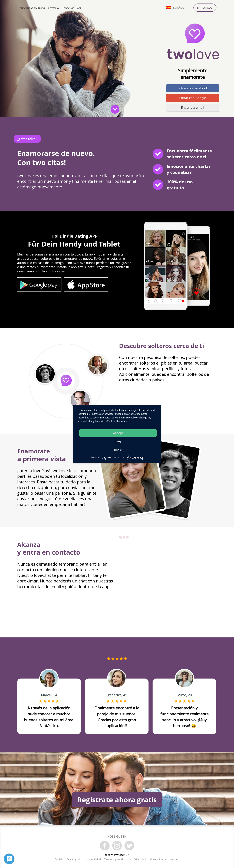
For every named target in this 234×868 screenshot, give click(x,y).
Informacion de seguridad (164, 859)
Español (178, 8)
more (118, 449)
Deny (118, 441)
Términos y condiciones (117, 859)
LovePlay (54, 8)
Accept (118, 433)
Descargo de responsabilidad (84, 859)
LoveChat (68, 8)
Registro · (61, 859)
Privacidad (140, 859)
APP (79, 8)
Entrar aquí (205, 8)
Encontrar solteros (32, 8)
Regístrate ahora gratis (117, 800)
